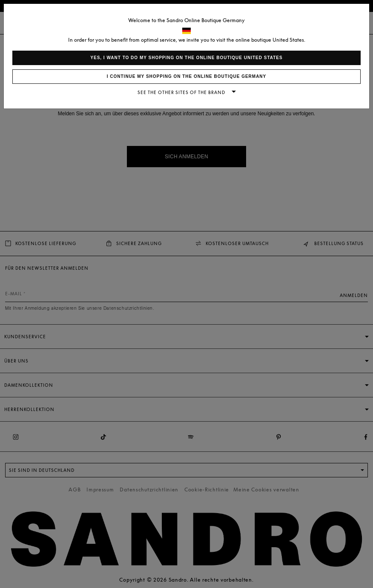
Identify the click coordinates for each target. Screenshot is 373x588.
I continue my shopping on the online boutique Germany (187, 76)
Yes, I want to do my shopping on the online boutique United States (186, 58)
